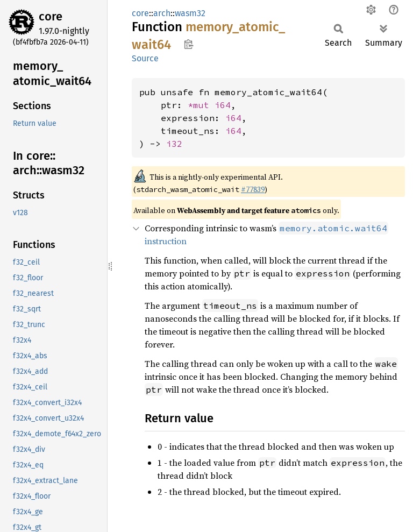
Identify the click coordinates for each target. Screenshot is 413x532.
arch (162, 13)
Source (145, 58)
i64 (223, 105)
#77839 (253, 189)
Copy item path (188, 44)
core (51, 16)
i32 (174, 144)
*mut (201, 105)
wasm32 (190, 13)
